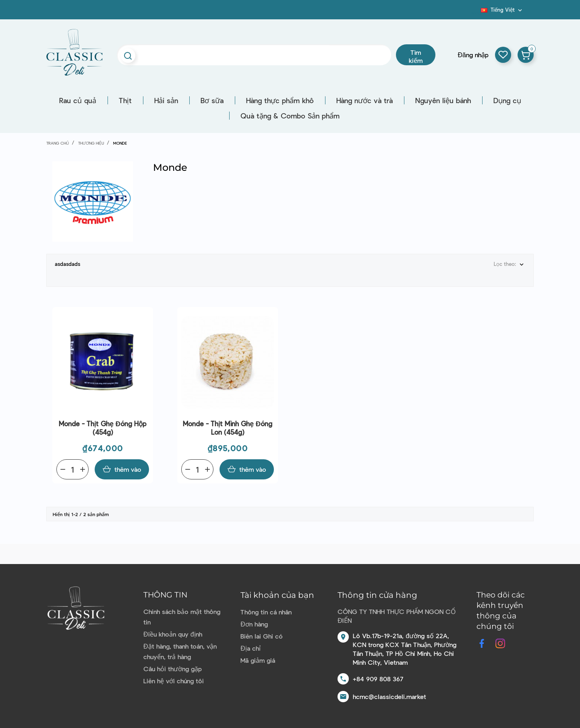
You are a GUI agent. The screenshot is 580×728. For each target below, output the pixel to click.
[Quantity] (72, 469)
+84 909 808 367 (378, 679)
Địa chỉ (251, 648)
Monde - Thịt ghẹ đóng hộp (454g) (103, 428)
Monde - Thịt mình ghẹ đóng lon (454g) (228, 428)
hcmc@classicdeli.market (389, 696)
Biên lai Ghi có (262, 636)
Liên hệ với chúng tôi (174, 681)
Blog (476, 12)
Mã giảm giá (258, 660)
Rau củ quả (78, 100)
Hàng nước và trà (365, 100)
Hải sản (166, 100)
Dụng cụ (507, 100)
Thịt (125, 100)
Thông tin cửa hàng (377, 595)
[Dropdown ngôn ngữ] (502, 10)
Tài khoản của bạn (277, 595)
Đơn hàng (254, 624)
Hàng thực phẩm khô (280, 100)
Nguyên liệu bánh (443, 100)
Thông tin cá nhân (266, 612)
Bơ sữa (212, 100)
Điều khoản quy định (173, 634)
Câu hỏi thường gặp (173, 669)
